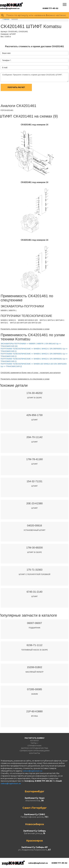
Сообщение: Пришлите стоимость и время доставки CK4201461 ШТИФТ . (34, 77)
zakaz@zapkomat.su (10, 8)
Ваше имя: (7, 53)
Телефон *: (7, 60)
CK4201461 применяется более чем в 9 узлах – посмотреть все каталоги (31, 373)
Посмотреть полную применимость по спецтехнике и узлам (25, 329)
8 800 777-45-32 (50, 8)
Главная (6, 19)
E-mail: (5, 68)
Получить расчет (16, 87)
